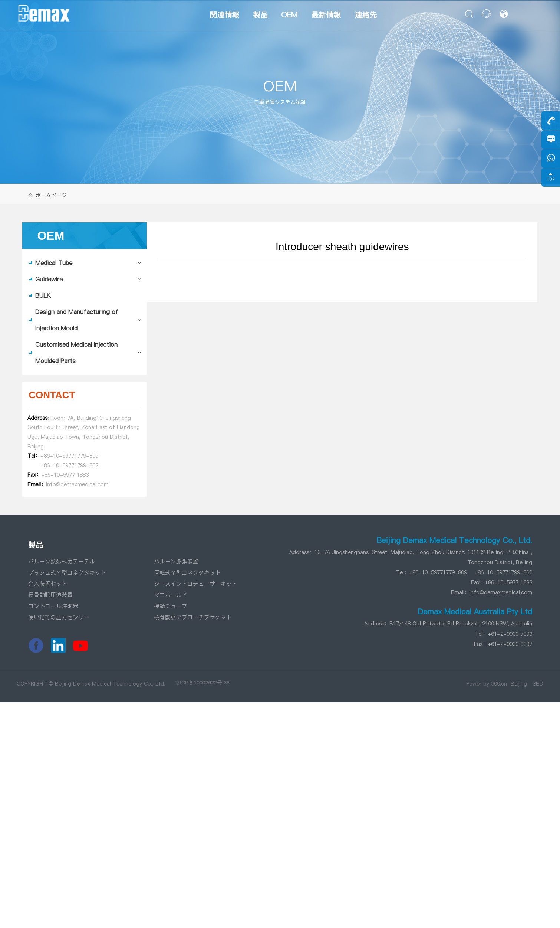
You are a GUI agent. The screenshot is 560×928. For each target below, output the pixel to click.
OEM (280, 86)
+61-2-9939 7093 (510, 634)
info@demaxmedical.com (501, 592)
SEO (538, 684)
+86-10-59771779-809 (69, 456)
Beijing (519, 684)
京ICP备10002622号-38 (202, 683)
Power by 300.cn (487, 684)
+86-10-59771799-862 (69, 465)
